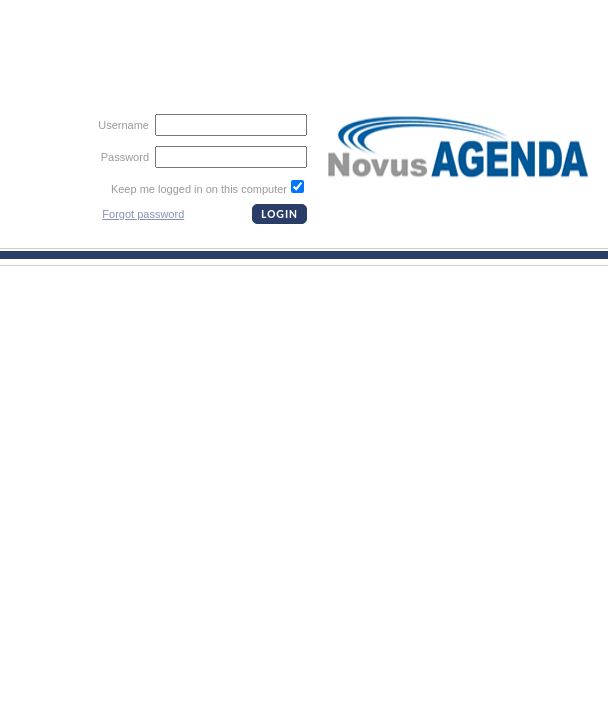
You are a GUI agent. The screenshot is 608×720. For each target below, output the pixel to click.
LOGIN (279, 214)
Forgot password (143, 214)
